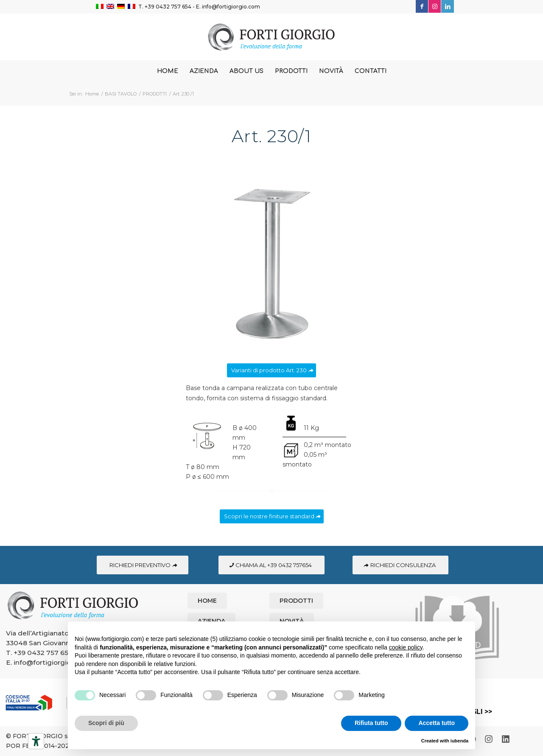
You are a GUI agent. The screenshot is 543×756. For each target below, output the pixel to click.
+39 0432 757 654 (168, 7)
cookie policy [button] (406, 647)
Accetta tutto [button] (437, 723)
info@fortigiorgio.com (231, 7)
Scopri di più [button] (106, 723)
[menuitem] (168, 71)
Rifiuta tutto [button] (371, 723)
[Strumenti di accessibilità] (36, 741)
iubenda (459, 741)
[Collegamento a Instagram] (435, 6)
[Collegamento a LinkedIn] (448, 6)
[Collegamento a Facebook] (422, 6)
